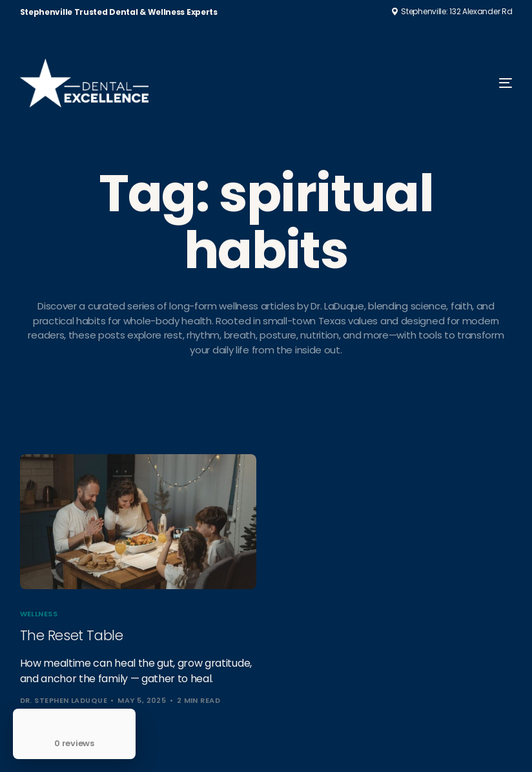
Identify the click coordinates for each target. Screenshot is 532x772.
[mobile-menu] (488, 83)
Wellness (39, 614)
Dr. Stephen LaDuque (64, 700)
